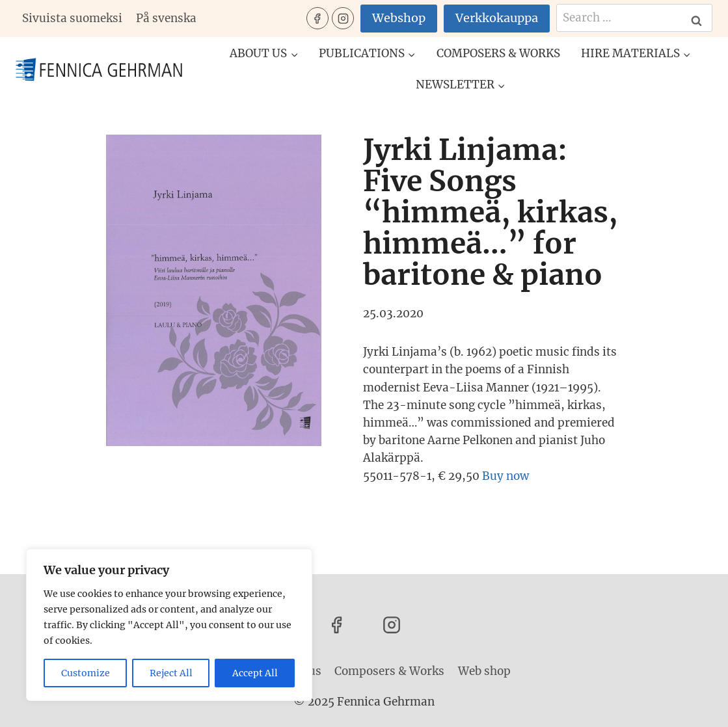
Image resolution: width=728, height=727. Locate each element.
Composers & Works (498, 53)
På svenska (166, 18)
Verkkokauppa (497, 18)
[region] (169, 625)
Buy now (506, 476)
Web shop (484, 671)
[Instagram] (343, 18)
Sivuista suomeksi (72, 18)
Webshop (399, 18)
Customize (86, 673)
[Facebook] (317, 18)
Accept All (255, 673)
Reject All (171, 673)
